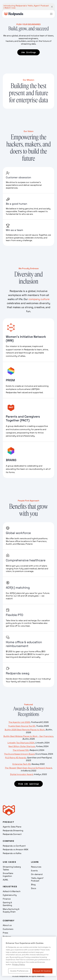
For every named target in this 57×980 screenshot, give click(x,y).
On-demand (37, 874)
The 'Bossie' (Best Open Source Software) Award (28, 768)
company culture (39, 299)
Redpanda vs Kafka (12, 853)
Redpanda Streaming (13, 831)
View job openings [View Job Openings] (29, 784)
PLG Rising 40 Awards (16, 758)
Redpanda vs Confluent (14, 846)
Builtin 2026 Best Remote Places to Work (25, 730)
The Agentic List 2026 (19, 722)
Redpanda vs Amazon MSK (16, 849)
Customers (8, 929)
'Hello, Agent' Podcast (37, 879)
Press (5, 933)
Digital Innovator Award (21, 774)
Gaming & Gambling (7, 904)
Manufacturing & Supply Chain (11, 910)
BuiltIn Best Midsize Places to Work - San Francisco (28, 736)
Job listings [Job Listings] (28, 52)
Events (34, 871)
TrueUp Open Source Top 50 (22, 726)
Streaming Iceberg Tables (12, 868)
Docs (34, 888)
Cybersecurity (10, 895)
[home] (14, 14)
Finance (7, 899)
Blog (33, 885)
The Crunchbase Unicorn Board (19, 754)
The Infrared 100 (21, 750)
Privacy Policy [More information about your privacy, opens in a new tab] (19, 964)
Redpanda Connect (12, 834)
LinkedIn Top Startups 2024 (21, 743)
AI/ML (6, 880)
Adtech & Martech (12, 891)
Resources (36, 867)
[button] (51, 14)
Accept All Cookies (42, 971)
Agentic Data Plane (12, 827)
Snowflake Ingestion (8, 875)
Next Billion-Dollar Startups (22, 746)
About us (7, 925)
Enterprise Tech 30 (22, 764)
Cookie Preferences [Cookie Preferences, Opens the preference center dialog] (19, 971)
